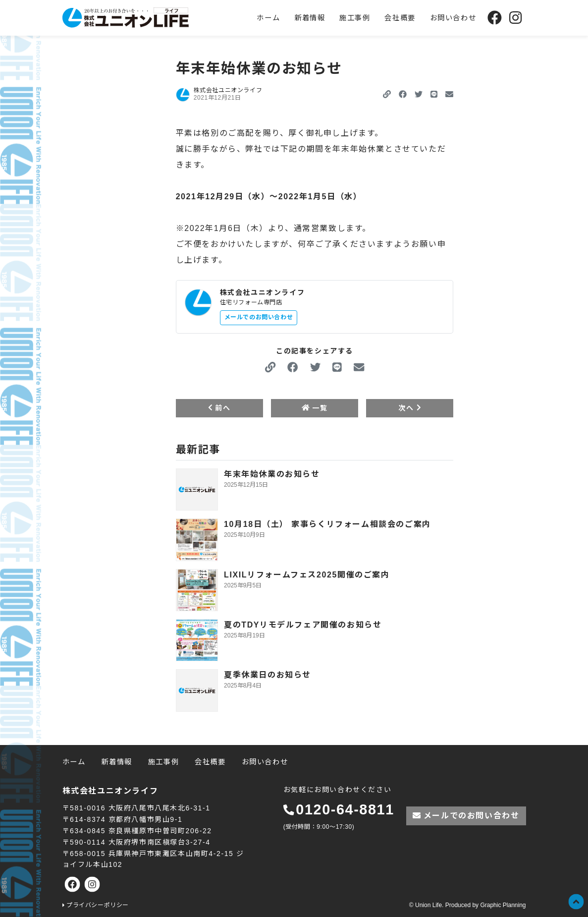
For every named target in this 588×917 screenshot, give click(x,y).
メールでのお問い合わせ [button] (259, 317)
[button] (403, 94)
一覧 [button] (315, 408)
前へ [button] (219, 408)
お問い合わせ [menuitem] (453, 18)
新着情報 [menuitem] (310, 18)
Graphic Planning (503, 905)
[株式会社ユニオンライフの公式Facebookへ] (495, 18)
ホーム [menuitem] (268, 18)
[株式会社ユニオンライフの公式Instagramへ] (515, 18)
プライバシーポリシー (98, 905)
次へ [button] (409, 408)
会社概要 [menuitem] (400, 18)
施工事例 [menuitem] (355, 18)
